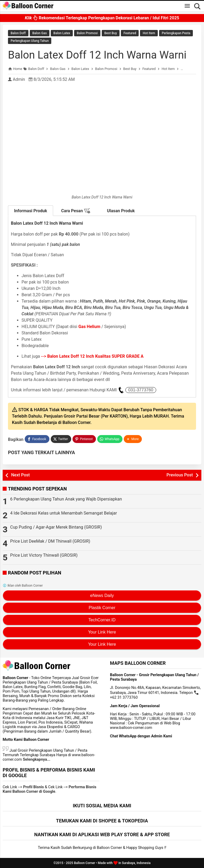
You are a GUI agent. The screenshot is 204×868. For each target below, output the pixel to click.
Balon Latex (62, 33)
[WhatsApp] (110, 439)
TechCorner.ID (102, 620)
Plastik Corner (102, 608)
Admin (19, 79)
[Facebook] (37, 439)
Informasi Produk (31, 211)
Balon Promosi (87, 33)
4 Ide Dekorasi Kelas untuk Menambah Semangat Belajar (63, 513)
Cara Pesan (76, 211)
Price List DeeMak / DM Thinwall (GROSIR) (50, 541)
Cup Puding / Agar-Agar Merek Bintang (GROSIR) (56, 527)
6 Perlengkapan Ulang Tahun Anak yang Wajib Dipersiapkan (66, 499)
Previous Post (180, 475)
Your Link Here (102, 632)
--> (92, 356)
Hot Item (149, 33)
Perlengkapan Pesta (176, 33)
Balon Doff (18, 33)
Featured (130, 33)
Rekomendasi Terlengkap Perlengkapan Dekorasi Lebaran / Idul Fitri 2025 (102, 18)
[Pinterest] (84, 439)
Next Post (20, 475)
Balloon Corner (84, 863)
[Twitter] (61, 439)
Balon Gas (40, 33)
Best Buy (111, 33)
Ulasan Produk (121, 211)
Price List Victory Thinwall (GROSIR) (44, 555)
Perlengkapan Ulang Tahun (30, 41)
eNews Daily (102, 595)
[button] (133, 439)
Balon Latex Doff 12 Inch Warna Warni (97, 55)
